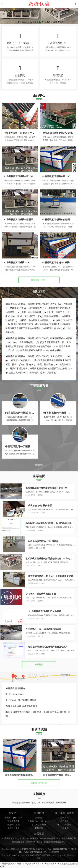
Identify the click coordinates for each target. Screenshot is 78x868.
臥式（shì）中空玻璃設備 (43, 805)
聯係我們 (58, 75)
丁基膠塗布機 (13, 832)
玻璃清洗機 (61, 805)
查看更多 (39, 469)
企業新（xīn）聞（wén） (39, 832)
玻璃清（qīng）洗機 (14, 828)
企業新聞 (20, 75)
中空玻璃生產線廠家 (21, 805)
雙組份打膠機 (13, 835)
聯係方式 (65, 828)
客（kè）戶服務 (39, 835)
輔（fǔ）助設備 (65, 835)
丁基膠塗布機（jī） (58, 43)
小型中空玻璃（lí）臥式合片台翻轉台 (22, 133)
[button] (38, 21)
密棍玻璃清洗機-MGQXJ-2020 (58, 133)
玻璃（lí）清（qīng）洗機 (21, 43)
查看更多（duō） (39, 284)
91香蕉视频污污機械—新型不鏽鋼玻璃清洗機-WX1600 (31, 242)
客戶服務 (65, 832)
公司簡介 (39, 828)
